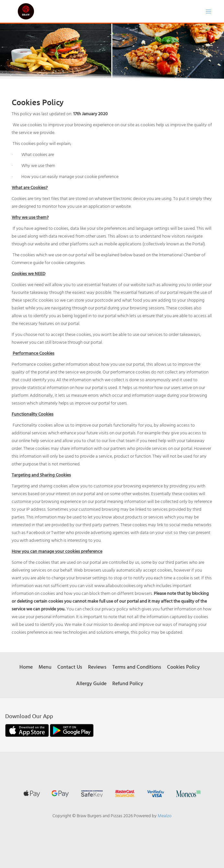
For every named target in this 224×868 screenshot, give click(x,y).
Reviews (97, 667)
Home (26, 667)
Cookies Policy (183, 667)
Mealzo (165, 815)
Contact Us (70, 667)
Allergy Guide (91, 683)
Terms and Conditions (137, 667)
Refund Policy (128, 683)
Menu (45, 667)
